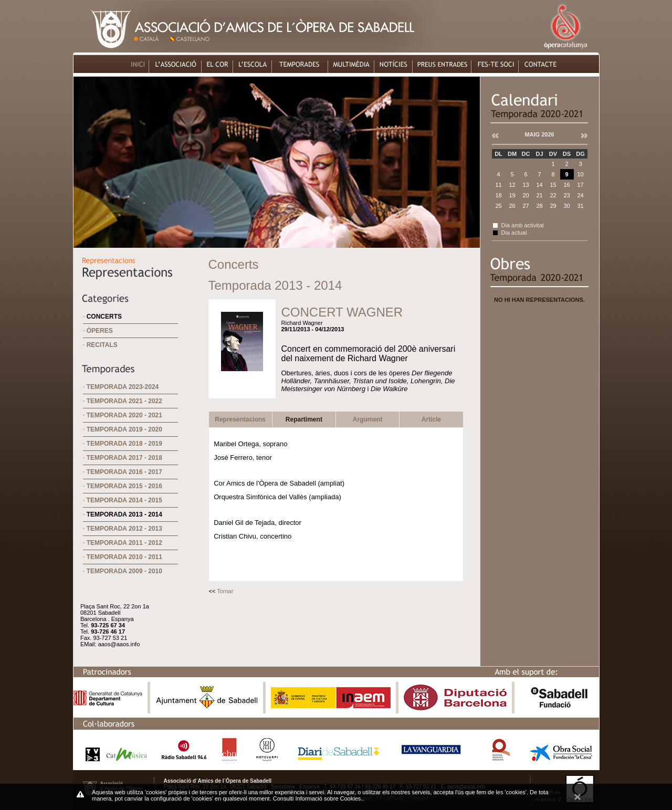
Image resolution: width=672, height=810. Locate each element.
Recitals (102, 345)
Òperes (100, 331)
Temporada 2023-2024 (123, 387)
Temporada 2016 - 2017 (124, 472)
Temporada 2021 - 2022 (124, 401)
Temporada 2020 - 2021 (124, 415)
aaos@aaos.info (119, 644)
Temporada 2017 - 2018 (124, 458)
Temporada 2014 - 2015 (124, 500)
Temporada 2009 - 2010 (124, 571)
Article (431, 419)
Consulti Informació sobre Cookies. (318, 798)
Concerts (104, 317)
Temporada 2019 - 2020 (124, 429)
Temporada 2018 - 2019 (124, 444)
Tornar (225, 591)
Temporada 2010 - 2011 (124, 557)
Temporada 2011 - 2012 (124, 543)
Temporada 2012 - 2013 (124, 529)
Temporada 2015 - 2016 (124, 486)
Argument (368, 419)
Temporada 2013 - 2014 (124, 514)
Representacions (240, 419)
